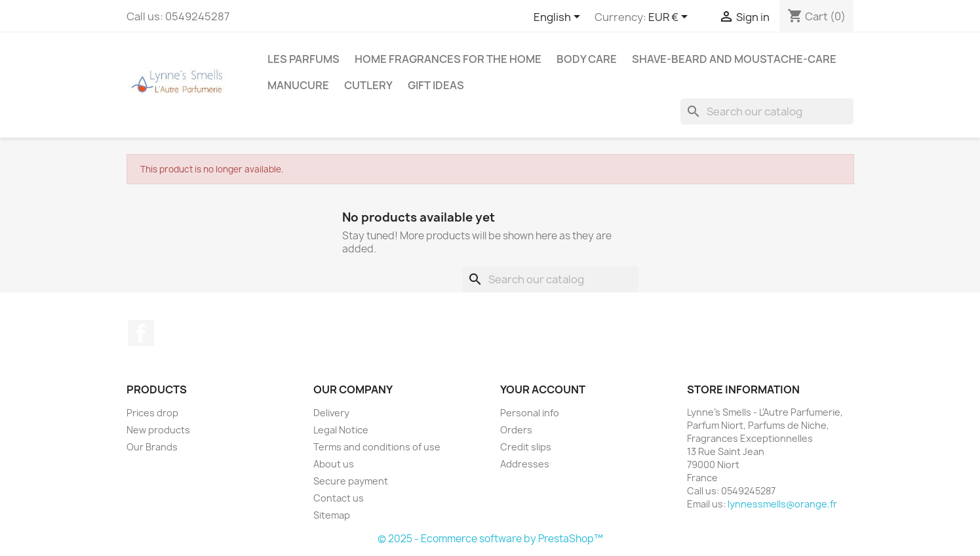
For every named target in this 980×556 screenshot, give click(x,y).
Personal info (530, 413)
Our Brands (152, 447)
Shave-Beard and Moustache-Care (734, 59)
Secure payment (351, 481)
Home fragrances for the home (448, 59)
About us (334, 464)
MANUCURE (298, 85)
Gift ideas (436, 85)
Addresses (525, 464)
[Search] (767, 111)
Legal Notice (341, 430)
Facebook (141, 333)
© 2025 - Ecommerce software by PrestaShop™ (490, 539)
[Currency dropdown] (670, 18)
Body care (587, 59)
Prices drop (152, 413)
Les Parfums (304, 59)
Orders (516, 430)
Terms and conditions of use (377, 447)
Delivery (331, 413)
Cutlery (368, 85)
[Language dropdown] (559, 18)
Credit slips (526, 447)
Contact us (339, 498)
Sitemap (332, 515)
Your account (543, 389)
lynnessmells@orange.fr (782, 504)
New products (158, 430)
